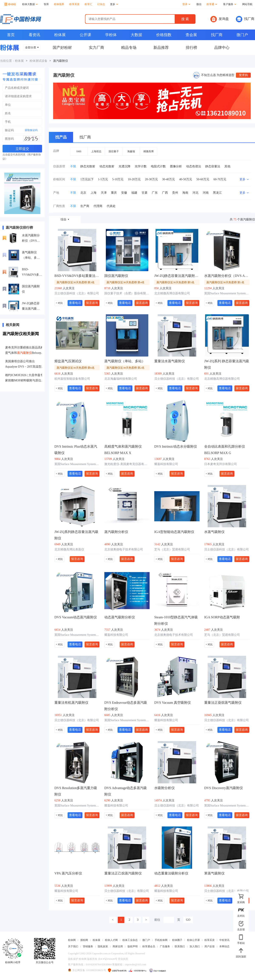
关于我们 (73, 946)
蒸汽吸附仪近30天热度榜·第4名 (125, 282)
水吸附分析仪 (164, 788)
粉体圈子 (177, 940)
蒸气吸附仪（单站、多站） (29, 256)
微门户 (242, 35)
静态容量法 (213, 166)
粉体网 (72, 940)
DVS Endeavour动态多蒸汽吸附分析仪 (126, 706)
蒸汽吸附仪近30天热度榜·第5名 (175, 282)
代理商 (98, 206)
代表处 (111, 206)
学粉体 (111, 35)
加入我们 (195, 946)
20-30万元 (151, 179)
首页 (11, 35)
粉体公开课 (193, 940)
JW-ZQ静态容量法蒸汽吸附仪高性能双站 (31, 307)
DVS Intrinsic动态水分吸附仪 (176, 446)
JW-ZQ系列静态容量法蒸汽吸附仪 (76, 535)
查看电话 (75, 303)
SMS (79, 151)
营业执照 (123, 959)
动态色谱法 (194, 166)
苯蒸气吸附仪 (214, 873)
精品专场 (129, 48)
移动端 (10, 4)
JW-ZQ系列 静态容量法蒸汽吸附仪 (227, 364)
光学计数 (141, 166)
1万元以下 (87, 179)
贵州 (175, 193)
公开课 (85, 35)
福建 (134, 193)
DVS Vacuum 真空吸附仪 (173, 703)
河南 (206, 193)
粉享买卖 (74, 4)
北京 (83, 193)
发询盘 (220, 19)
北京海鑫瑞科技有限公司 (121, 379)
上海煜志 (96, 151)
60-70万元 (220, 179)
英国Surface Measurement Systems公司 (227, 293)
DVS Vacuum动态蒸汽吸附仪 (76, 617)
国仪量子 (114, 151)
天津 (104, 193)
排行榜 (191, 48)
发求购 (243, 75)
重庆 (114, 193)
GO (188, 920)
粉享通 (212, 4)
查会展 (191, 35)
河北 (195, 193)
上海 (93, 193)
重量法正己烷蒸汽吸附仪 (123, 873)
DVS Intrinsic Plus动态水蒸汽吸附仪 (76, 450)
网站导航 (247, 4)
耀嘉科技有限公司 (166, 464)
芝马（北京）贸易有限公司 (172, 549)
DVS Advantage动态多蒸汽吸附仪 (126, 791)
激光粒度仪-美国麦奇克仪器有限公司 (127, 464)
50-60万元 (203, 179)
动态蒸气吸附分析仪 (120, 617)
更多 (114, 4)
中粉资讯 (224, 940)
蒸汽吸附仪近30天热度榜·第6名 (76, 368)
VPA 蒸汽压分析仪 (68, 873)
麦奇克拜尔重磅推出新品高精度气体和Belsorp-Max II (24, 351)
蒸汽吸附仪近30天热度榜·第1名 (225, 282)
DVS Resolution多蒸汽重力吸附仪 (76, 791)
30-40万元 (169, 179)
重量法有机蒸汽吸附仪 (71, 703)
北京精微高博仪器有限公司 (172, 293)
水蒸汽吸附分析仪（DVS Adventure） (31, 239)
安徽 (124, 193)
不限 (73, 166)
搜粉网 (84, 940)
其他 (227, 166)
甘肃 (144, 193)
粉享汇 (88, 4)
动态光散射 (107, 166)
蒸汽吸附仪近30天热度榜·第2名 (125, 368)
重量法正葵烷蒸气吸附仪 (223, 703)
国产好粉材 (62, 48)
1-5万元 (103, 179)
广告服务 (165, 946)
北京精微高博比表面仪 (69, 549)
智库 (46, 4)
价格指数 (164, 35)
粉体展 (60, 35)
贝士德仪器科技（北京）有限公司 (77, 293)
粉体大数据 (30, 4)
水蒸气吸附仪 (214, 532)
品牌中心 (222, 48)
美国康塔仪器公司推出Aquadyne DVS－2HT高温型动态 (25, 365)
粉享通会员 (149, 946)
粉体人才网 (111, 940)
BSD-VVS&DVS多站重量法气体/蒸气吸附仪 (32, 273)
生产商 (85, 206)
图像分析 (176, 166)
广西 (165, 193)
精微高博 (149, 151)
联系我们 (180, 946)
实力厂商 (96, 48)
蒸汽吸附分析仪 (116, 532)
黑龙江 (217, 193)
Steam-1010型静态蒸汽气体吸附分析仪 (176, 620)
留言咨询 (92, 303)
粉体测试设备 (38, 61)
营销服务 (88, 946)
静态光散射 (88, 166)
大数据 (136, 35)
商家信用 (118, 946)
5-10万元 (118, 179)
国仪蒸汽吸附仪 (31, 289)
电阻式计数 (158, 166)
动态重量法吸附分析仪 (171, 873)
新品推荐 (161, 48)
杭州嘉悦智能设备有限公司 (72, 379)
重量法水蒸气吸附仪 (170, 361)
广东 (155, 193)
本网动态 (224, 946)
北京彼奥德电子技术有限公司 (124, 549)
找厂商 (245, 19)
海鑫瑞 (131, 151)
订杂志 (101, 4)
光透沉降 (125, 166)
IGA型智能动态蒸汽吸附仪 (174, 532)
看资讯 (34, 35)
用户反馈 (210, 946)
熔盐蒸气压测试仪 (68, 361)
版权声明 (133, 946)
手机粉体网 (161, 940)
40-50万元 (186, 179)
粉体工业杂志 (130, 940)
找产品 (61, 137)
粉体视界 (59, 4)
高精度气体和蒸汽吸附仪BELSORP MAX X (123, 450)
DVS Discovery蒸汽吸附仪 (224, 788)
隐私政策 (103, 946)
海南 (185, 193)
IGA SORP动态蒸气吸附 (222, 617)
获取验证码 (31, 130)
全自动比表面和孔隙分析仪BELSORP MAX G (225, 450)
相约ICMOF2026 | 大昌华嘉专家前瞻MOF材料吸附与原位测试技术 (25, 378)
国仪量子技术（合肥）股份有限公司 (127, 293)
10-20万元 (134, 179)
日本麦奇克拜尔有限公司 (221, 464)
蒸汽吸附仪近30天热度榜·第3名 (76, 282)
